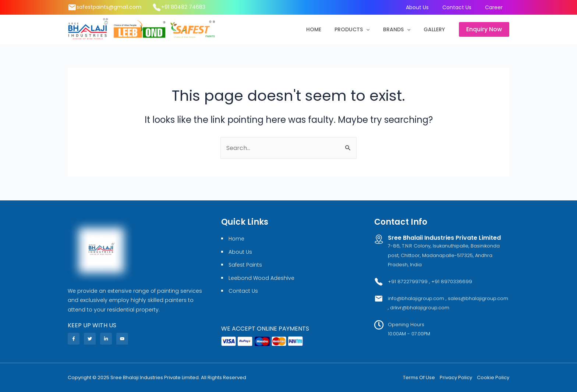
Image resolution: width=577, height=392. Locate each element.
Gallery (436, 29)
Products (359, 29)
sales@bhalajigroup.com (478, 298)
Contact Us (461, 7)
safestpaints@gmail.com (109, 7)
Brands (401, 29)
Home (324, 29)
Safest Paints (245, 265)
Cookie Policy (493, 377)
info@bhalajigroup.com (417, 298)
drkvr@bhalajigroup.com (420, 308)
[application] (374, 29)
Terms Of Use (419, 377)
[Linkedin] (106, 339)
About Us (424, 7)
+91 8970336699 (452, 281)
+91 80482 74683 (183, 7)
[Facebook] (74, 339)
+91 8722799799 (408, 281)
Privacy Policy (456, 377)
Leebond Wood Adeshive (261, 278)
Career (495, 7)
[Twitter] (90, 339)
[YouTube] (122, 339)
